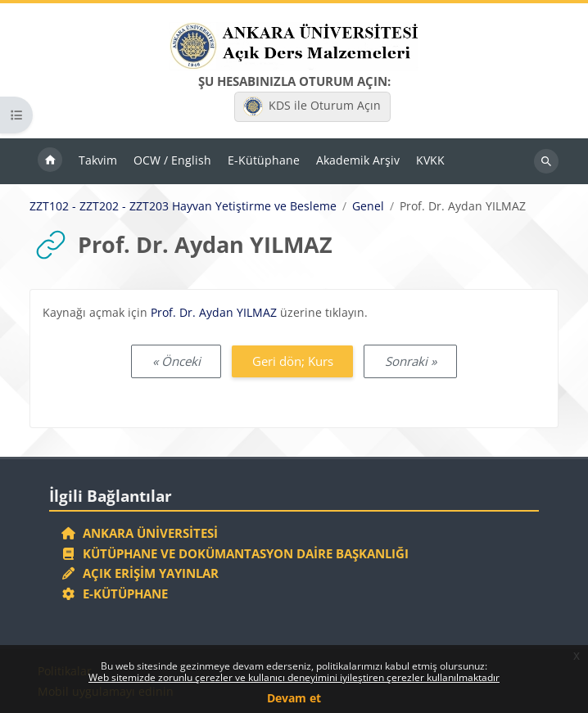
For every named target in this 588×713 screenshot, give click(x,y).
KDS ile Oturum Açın (312, 106)
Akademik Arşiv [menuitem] (358, 160)
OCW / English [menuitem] (172, 160)
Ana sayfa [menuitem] (50, 161)
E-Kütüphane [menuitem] (264, 160)
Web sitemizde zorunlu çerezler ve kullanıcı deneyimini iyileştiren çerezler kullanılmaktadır (294, 677)
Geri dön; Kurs (293, 361)
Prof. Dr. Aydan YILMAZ (214, 312)
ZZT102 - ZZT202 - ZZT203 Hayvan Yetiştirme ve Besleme (183, 206)
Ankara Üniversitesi (139, 533)
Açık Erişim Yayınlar (141, 573)
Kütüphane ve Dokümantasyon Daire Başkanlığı (235, 553)
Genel (368, 206)
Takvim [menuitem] (98, 160)
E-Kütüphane (114, 593)
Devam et (294, 698)
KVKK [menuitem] (430, 160)
